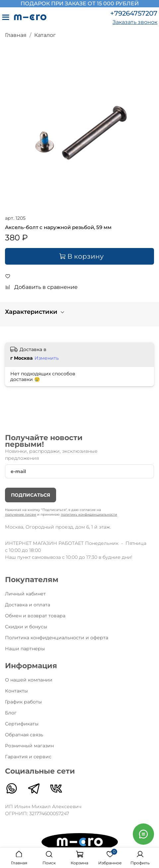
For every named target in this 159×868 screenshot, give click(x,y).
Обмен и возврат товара (35, 616)
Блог (11, 713)
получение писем (21, 514)
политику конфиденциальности (89, 514)
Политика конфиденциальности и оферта (57, 638)
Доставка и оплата (28, 605)
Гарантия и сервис (28, 757)
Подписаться (31, 495)
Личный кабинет (25, 594)
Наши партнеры (25, 649)
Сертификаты (22, 724)
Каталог (45, 35)
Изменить (47, 358)
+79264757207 (134, 13)
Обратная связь (24, 735)
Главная (16, 35)
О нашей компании (29, 680)
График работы (23, 702)
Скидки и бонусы (26, 627)
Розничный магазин (29, 746)
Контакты (16, 691)
